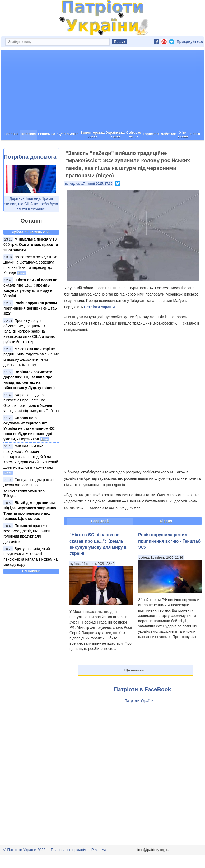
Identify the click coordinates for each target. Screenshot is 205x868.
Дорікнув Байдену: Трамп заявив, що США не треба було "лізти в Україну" (31, 204)
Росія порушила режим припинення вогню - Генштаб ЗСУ (30, 308)
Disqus (166, 521)
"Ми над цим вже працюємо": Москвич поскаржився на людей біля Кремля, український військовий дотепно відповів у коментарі (31, 457)
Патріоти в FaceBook (142, 689)
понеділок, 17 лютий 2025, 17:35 (89, 184)
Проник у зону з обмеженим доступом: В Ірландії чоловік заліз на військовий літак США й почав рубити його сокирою (29, 331)
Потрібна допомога (30, 157)
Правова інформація (68, 850)
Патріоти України (99, 307)
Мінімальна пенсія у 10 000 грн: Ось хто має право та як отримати (31, 244)
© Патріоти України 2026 (24, 850)
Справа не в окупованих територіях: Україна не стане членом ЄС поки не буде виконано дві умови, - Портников (29, 428)
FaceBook (100, 521)
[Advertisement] (102, 90)
